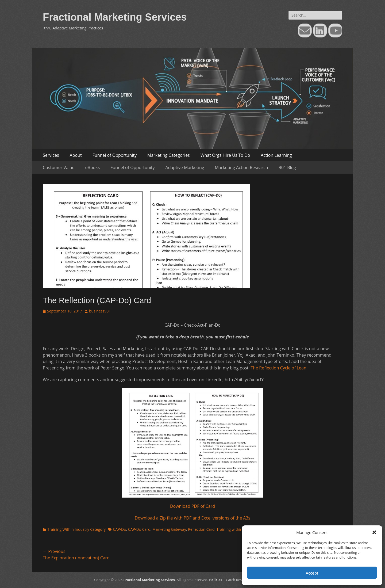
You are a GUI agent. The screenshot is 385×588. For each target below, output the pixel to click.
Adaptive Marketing (185, 167)
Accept (312, 573)
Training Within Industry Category (76, 529)
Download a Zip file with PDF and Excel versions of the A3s (192, 518)
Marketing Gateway (169, 529)
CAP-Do (119, 529)
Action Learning (276, 155)
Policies (216, 580)
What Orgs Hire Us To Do (225, 155)
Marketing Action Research (241, 167)
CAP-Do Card (139, 529)
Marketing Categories (169, 155)
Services (51, 155)
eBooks (93, 167)
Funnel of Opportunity (115, 155)
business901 (100, 311)
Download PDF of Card (192, 506)
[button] (374, 532)
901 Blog (287, 167)
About (76, 155)
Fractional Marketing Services (115, 17)
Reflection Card (201, 529)
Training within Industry (237, 529)
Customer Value (59, 167)
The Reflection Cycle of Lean (279, 368)
